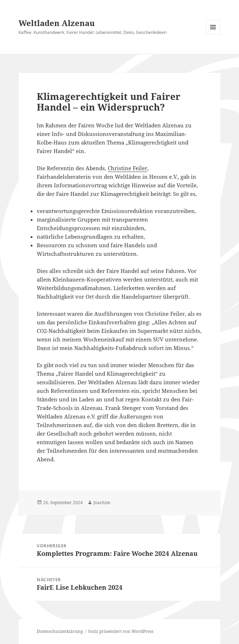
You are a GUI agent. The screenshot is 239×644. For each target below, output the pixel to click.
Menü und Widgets (213, 34)
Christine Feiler (128, 168)
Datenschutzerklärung (60, 631)
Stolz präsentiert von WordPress (121, 631)
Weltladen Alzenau (57, 23)
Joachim (102, 503)
